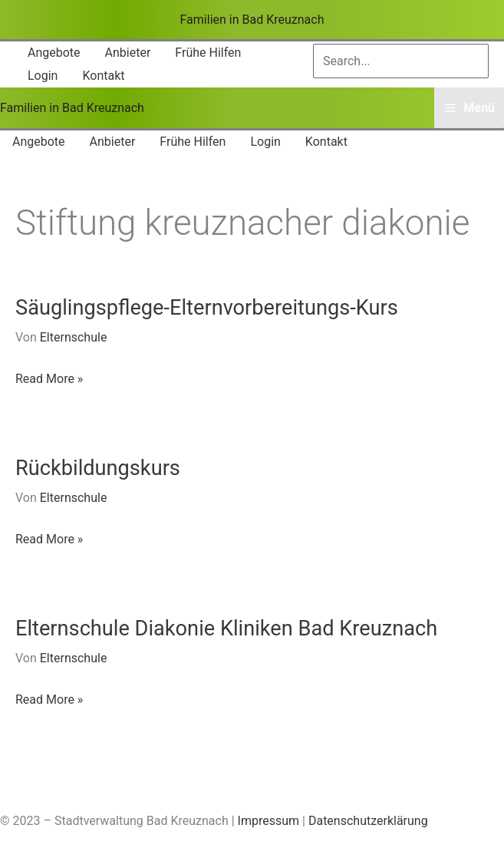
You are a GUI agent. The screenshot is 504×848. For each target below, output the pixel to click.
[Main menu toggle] (469, 108)
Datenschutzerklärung (368, 821)
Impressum (269, 821)
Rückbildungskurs (98, 468)
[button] (54, 53)
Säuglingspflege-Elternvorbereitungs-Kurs (207, 308)
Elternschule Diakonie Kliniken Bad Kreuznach (226, 629)
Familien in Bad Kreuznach (252, 20)
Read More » (49, 379)
